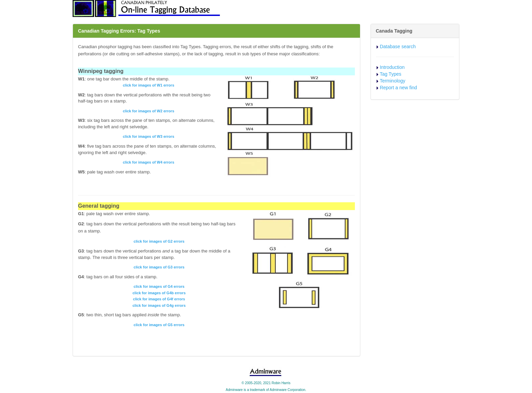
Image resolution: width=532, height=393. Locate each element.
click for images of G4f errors (159, 299)
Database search (398, 46)
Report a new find (398, 88)
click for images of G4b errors (159, 293)
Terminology (392, 81)
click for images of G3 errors (159, 267)
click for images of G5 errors (159, 325)
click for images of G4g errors (159, 305)
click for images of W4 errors (149, 162)
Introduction (392, 67)
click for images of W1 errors (149, 85)
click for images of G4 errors (159, 286)
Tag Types (391, 74)
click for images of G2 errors (159, 241)
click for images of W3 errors (149, 136)
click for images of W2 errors (149, 111)
